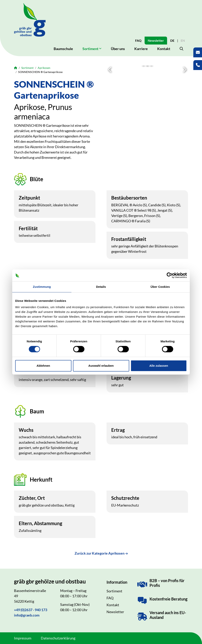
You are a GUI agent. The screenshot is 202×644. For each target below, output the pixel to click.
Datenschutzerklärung (58, 638)
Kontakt (164, 49)
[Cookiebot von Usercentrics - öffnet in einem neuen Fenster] (170, 275)
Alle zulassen (159, 366)
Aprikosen (44, 68)
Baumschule (63, 49)
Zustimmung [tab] (42, 287)
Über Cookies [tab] (160, 287)
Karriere (141, 49)
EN (183, 40)
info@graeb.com (27, 615)
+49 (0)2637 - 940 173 (31, 610)
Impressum (23, 638)
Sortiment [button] (90, 49)
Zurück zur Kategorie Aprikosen (100, 553)
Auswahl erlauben (101, 366)
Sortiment (27, 68)
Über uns (118, 49)
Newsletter (156, 40)
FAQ (138, 40)
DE (172, 40)
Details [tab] (101, 287)
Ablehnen (43, 366)
